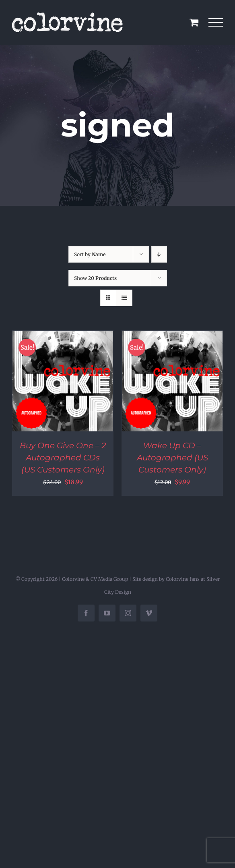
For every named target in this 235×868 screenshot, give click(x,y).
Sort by (90, 254)
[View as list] (124, 298)
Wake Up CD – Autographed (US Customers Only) (172, 458)
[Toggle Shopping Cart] (194, 22)
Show (95, 278)
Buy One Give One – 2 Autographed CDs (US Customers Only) (63, 458)
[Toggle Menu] (216, 23)
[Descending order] (159, 254)
